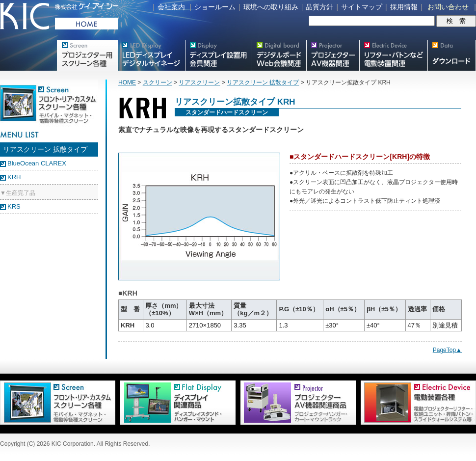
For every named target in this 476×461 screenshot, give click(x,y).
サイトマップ (362, 7)
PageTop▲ (447, 350)
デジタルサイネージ (151, 55)
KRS (14, 206)
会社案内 (171, 7)
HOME (127, 82)
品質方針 (319, 7)
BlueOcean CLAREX (37, 163)
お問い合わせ (448, 7)
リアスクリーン (199, 82)
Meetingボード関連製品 (279, 55)
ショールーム (215, 7)
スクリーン (158, 82)
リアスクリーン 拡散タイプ (263, 82)
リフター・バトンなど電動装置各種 (393, 55)
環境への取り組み (271, 7)
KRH (14, 177)
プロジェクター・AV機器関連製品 (333, 55)
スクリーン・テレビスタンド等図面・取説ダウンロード (452, 55)
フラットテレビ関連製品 (218, 55)
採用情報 (404, 7)
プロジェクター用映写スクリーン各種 (87, 55)
